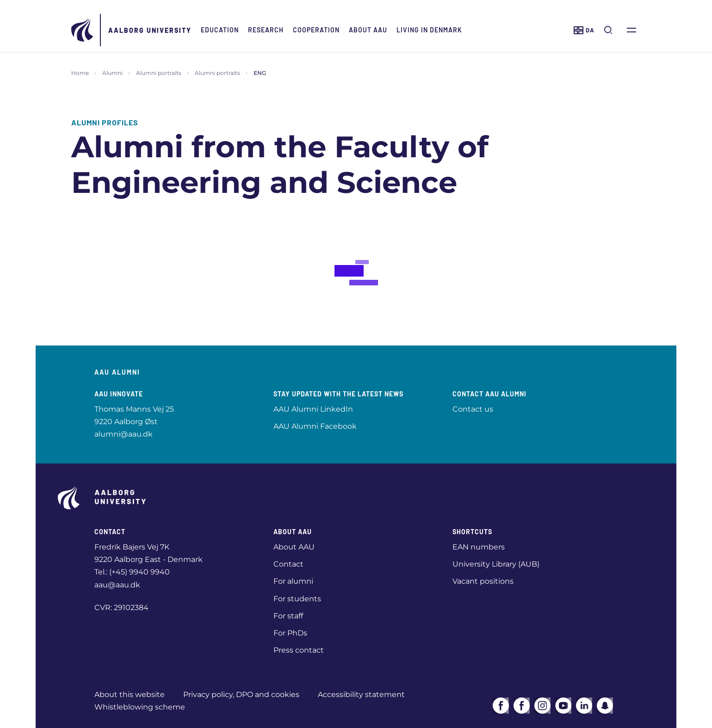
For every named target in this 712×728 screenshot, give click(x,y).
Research (266, 30)
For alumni (293, 581)
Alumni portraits (159, 73)
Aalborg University (150, 30)
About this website (130, 694)
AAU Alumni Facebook (315, 426)
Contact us (473, 409)
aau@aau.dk (117, 585)
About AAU (368, 30)
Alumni (112, 73)
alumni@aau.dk (124, 434)
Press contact (299, 650)
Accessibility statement (361, 694)
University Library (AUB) (496, 564)
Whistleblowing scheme (140, 707)
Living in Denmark (429, 30)
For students (297, 599)
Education (220, 30)
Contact (288, 564)
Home (80, 73)
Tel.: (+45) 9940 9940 (132, 572)
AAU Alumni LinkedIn (313, 409)
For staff (288, 616)
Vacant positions (483, 581)
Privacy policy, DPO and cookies (241, 694)
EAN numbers (479, 547)
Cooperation (316, 30)
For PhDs (290, 633)
